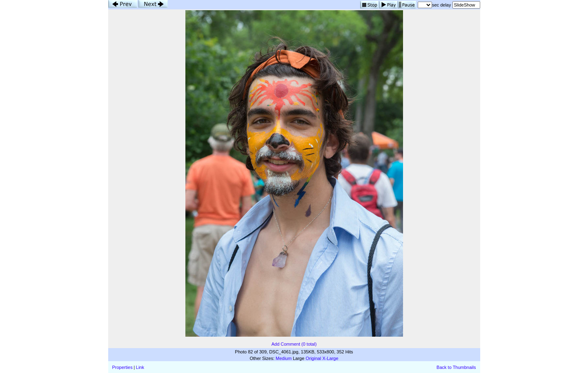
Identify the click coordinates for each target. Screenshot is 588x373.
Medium (284, 358)
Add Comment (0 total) (294, 344)
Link (140, 367)
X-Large (330, 358)
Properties (122, 367)
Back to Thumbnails (456, 367)
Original (313, 358)
